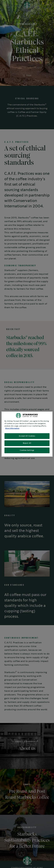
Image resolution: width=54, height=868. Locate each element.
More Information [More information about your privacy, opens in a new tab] (12, 428)
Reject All (27, 443)
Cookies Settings (27, 450)
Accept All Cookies (27, 436)
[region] (27, 434)
